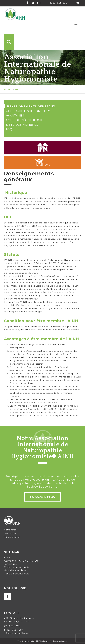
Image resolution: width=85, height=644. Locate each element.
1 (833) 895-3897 (59, 3)
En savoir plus (42, 497)
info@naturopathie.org (17, 633)
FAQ (9, 129)
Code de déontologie (25, 120)
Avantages (15, 116)
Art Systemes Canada (59, 641)
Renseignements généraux (31, 106)
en (77, 3)
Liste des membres (22, 125)
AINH (7, 558)
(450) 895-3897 (13, 626)
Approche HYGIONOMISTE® (28, 111)
